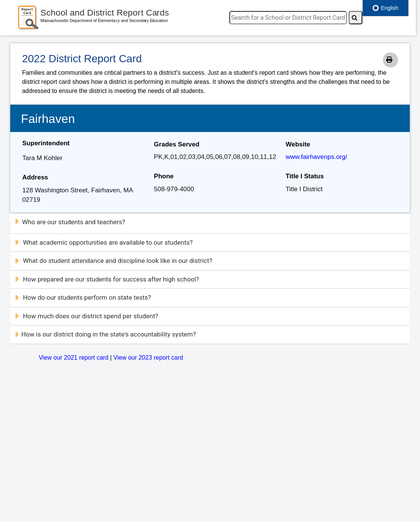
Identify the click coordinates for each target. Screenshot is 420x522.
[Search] (356, 18)
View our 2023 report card (148, 358)
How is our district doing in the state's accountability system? (105, 334)
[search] (288, 18)
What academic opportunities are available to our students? (103, 242)
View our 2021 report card (74, 358)
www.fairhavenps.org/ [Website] (316, 157)
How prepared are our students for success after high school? (107, 279)
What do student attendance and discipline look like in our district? (113, 261)
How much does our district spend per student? (86, 316)
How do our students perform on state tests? (83, 297)
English (386, 8)
